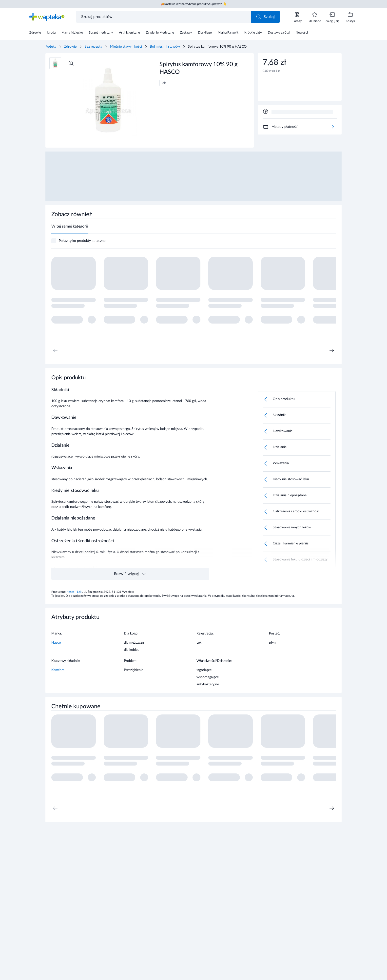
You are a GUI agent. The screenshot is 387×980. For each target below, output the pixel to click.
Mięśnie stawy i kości (126, 47)
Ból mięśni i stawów (165, 47)
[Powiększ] (71, 63)
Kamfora (58, 670)
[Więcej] (333, 127)
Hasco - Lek (74, 592)
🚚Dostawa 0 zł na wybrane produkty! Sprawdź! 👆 (193, 4)
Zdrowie (70, 47)
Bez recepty (93, 47)
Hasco (56, 643)
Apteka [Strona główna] (51, 47)
